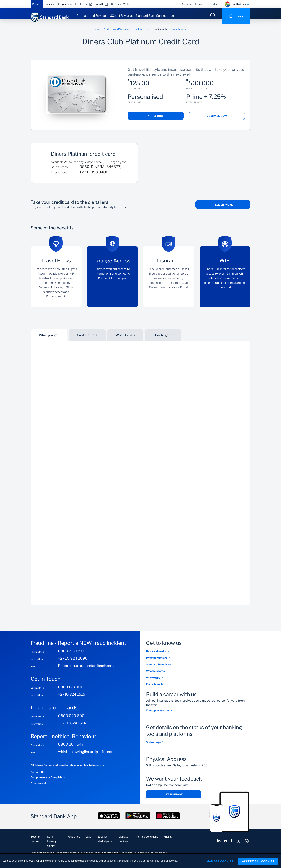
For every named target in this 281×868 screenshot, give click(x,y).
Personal (37, 4)
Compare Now (217, 120)
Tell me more (223, 209)
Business (50, 4)
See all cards (178, 33)
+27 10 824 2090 (73, 663)
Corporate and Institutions (73, 4)
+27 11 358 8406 (94, 177)
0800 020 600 (71, 720)
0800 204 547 (71, 749)
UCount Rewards (121, 16)
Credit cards (160, 33)
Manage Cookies (217, 861)
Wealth (100, 4)
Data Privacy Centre (52, 846)
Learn (174, 16)
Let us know (174, 799)
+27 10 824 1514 (72, 728)
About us (187, 4)
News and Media (121, 4)
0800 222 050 (71, 655)
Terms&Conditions (147, 841)
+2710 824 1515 (72, 699)
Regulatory (74, 841)
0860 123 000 (71, 691)
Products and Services (92, 16)
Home (95, 33)
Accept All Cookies (258, 861)
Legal (89, 841)
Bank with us (141, 33)
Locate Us (201, 4)
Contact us (216, 4)
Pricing (168, 841)
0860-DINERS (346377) (100, 171)
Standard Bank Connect (151, 16)
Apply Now (156, 120)
